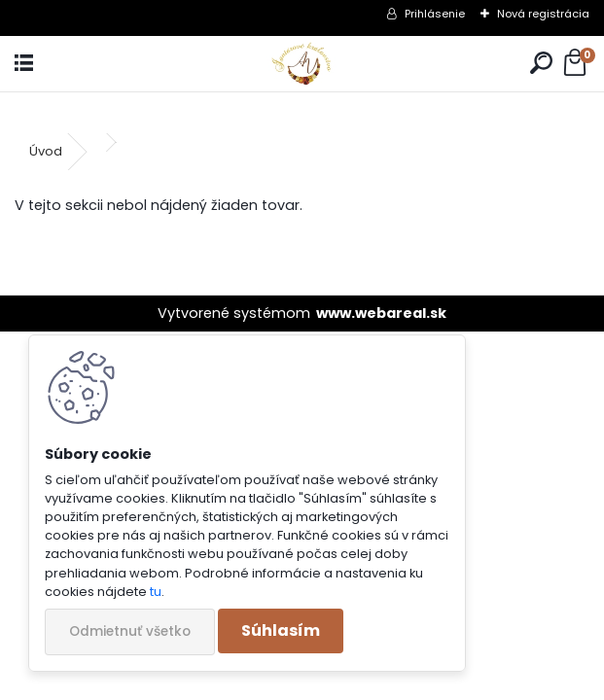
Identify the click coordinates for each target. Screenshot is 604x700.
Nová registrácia (543, 14)
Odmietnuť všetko (130, 631)
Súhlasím (281, 630)
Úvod (46, 151)
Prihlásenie (435, 14)
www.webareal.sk (381, 313)
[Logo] (302, 64)
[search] (541, 64)
